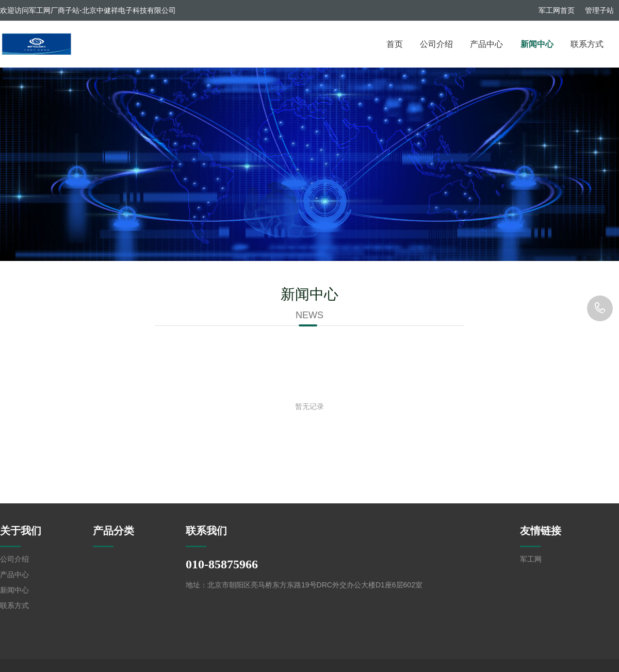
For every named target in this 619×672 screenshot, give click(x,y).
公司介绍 (436, 44)
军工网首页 (557, 10)
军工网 (531, 559)
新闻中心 (537, 44)
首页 (395, 44)
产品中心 (486, 44)
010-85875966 (600, 308)
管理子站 (599, 10)
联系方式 (587, 44)
